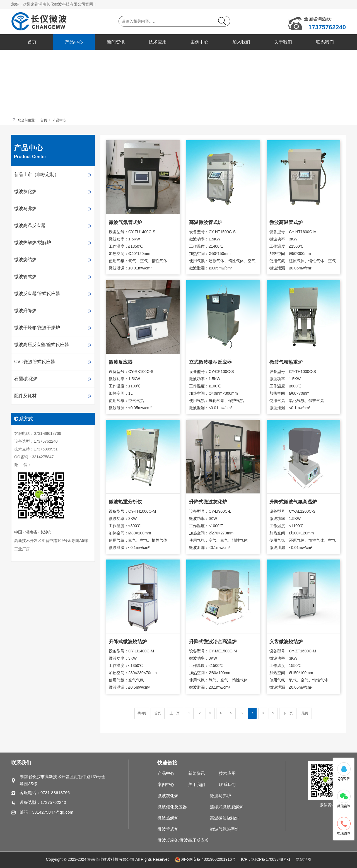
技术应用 (158, 42)
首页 (32, 42)
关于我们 (283, 42)
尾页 (305, 713)
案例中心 (199, 42)
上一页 (175, 713)
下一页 (288, 713)
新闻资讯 (116, 42)
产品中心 (74, 42)
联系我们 (325, 42)
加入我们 (241, 42)
